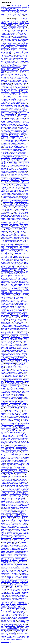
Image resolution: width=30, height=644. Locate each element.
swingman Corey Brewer (21, 51)
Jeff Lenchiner (19, 396)
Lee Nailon (14, 523)
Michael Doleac (5, 137)
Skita (14, 598)
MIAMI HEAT (6, 438)
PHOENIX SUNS (5, 85)
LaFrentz (24, 168)
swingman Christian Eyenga (22, 221)
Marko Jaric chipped (13, 600)
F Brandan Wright (5, 30)
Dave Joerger (9, 356)
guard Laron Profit (7, 421)
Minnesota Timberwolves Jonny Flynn (16, 240)
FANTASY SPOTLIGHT (7, 388)
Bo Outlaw (20, 303)
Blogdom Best (14, 601)
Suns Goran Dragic (15, 149)
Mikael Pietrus (22, 622)
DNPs (2, 473)
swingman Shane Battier (11, 507)
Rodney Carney (10, 473)
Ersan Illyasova (23, 385)
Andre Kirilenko (21, 440)
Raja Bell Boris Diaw (15, 423)
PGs (13, 6)
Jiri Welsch (13, 506)
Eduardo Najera (20, 176)
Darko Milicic (4, 253)
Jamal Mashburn (24, 272)
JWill (11, 457)
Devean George (15, 302)
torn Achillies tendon (17, 190)
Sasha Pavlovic (5, 404)
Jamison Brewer (17, 112)
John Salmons (19, 381)
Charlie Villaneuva (19, 71)
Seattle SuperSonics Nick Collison (12, 564)
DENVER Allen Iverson (7, 271)
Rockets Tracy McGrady (12, 132)
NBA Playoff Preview (23, 243)
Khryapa (4, 624)
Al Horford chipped (24, 567)
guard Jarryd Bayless (19, 539)
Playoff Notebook (16, 265)
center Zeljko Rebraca (15, 330)
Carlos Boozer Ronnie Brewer (10, 328)
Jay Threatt (14, 617)
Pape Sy (8, 102)
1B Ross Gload (21, 636)
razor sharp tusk (23, 294)
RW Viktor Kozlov (19, 231)
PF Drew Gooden (14, 177)
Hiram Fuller (20, 397)
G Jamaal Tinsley (18, 24)
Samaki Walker (6, 353)
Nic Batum (14, 335)
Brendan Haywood (7, 545)
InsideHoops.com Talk (6, 456)
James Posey (4, 359)
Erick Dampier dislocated (14, 121)
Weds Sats (16, 428)
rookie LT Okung (7, 570)
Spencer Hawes (21, 236)
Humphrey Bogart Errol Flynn (12, 14)
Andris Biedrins (5, 154)
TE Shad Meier (5, 418)
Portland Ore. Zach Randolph (8, 632)
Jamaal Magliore (16, 30)
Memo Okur (13, 319)
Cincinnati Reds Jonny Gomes (8, 10)
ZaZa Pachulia (18, 284)
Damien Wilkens (23, 140)
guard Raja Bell (14, 162)
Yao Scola (21, 368)
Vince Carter (4, 589)
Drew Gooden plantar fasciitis (16, 390)
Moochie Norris (5, 262)
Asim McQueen (23, 495)
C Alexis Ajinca (23, 77)
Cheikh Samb (20, 626)
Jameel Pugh (13, 174)
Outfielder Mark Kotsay (17, 264)
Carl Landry (17, 553)
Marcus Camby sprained (19, 41)
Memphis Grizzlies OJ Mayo (14, 410)
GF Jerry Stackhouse (20, 21)
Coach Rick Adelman (13, 595)
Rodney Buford (20, 118)
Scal (23, 382)
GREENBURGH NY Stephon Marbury (11, 293)
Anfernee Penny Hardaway (15, 422)
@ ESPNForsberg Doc (14, 384)
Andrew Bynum (18, 541)
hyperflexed (26, 407)
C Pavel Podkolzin (24, 20)
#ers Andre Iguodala (24, 161)
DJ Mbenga (18, 473)
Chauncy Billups (15, 318)
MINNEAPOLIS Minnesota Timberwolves (13, 60)
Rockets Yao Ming (24, 250)
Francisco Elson (5, 168)
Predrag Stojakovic (6, 500)
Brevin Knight (14, 385)
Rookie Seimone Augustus (13, 450)
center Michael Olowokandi (9, 33)
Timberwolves (23, 404)
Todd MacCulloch (13, 578)
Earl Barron (10, 208)
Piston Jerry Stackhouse (13, 488)
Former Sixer (13, 32)
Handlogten (10, 275)
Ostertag (4, 569)
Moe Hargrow (17, 529)
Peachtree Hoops (14, 435)
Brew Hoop (9, 316)
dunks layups (10, 466)
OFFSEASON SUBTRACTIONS (19, 193)
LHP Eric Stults (21, 230)
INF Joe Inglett (25, 504)
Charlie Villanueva (10, 475)
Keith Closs (25, 419)
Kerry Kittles (4, 290)
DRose (20, 331)
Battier (25, 525)
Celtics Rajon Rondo (22, 167)
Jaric (2, 626)
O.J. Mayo (25, 529)
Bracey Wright (19, 379)
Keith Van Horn (5, 321)
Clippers (14, 619)
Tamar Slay (14, 294)
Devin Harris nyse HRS (8, 244)
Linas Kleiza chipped (6, 297)
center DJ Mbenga (10, 45)
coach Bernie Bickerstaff (7, 498)
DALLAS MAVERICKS (7, 396)
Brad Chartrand (6, 190)
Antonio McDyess (7, 393)
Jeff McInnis (21, 192)
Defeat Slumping (24, 617)
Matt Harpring (24, 287)
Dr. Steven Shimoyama (19, 538)
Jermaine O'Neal (21, 503)
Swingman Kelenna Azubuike (19, 152)
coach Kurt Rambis (6, 220)
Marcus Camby (11, 212)
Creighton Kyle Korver (8, 341)
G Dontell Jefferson (19, 535)
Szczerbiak (3, 77)
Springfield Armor (16, 299)
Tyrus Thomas (19, 311)
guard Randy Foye (15, 82)
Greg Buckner (24, 281)
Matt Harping (11, 233)
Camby (15, 266)
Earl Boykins (18, 627)
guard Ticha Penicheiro (22, 341)
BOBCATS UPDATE (23, 143)
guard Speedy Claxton (21, 218)
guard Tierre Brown (20, 145)
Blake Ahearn (20, 344)
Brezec (2, 183)
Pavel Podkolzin (24, 162)
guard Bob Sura (5, 29)
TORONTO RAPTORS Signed (15, 178)
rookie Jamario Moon (16, 374)
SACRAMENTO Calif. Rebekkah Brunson (17, 556)
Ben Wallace (12, 624)
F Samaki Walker (19, 95)
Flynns (12, 13)
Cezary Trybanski (11, 604)
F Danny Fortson (5, 27)
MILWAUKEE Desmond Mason (16, 432)
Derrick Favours (11, 346)
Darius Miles (19, 476)
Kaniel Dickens (18, 206)
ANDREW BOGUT (11, 331)
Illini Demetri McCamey (15, 470)
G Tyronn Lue (13, 26)
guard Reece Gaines (16, 107)
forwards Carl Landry (19, 393)
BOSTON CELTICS (16, 366)
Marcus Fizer (11, 586)
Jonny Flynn (26, 340)
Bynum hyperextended (12, 352)
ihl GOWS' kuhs (11, 620)
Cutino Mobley (15, 315)
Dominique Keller (21, 564)
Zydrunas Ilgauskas (19, 492)
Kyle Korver (14, 560)
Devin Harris (17, 451)
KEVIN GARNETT (6, 378)
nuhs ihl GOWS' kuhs (12, 463)
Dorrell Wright (12, 325)
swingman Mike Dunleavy (9, 99)
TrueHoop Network (7, 492)
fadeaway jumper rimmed (19, 630)
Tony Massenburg (24, 266)
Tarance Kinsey (18, 256)
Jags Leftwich (11, 636)
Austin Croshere (5, 299)
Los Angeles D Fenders (20, 356)
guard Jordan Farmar (17, 387)
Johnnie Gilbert (24, 437)
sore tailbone (9, 614)
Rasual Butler (25, 438)
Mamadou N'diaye (18, 139)
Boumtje (27, 541)
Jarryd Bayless (24, 434)
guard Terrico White (7, 284)
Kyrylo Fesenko (5, 357)
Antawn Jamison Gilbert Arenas (9, 171)
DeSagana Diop (11, 372)
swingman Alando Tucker (15, 74)
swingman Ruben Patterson (8, 280)
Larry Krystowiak (22, 624)
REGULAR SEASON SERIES (10, 274)
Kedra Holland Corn (17, 548)
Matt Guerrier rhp (7, 451)
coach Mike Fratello (17, 394)
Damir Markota (24, 435)
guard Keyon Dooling (17, 158)
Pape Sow (12, 440)
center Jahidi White (6, 112)
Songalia (9, 428)
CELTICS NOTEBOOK (22, 579)
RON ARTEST (11, 236)
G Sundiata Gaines (23, 338)
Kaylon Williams (14, 547)
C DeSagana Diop (13, 23)
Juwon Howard (17, 570)
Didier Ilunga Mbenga (8, 429)
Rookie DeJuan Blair (6, 448)
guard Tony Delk (15, 154)
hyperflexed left (19, 306)
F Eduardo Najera (18, 46)
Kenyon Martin (18, 255)
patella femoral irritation (7, 296)
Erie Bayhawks (5, 134)
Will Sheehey (14, 404)
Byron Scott (16, 514)
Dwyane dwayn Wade (13, 146)
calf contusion (10, 176)
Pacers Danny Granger (6, 52)
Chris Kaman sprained (14, 73)
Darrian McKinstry (6, 394)
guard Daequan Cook (12, 140)
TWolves (3, 434)
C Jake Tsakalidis (7, 41)
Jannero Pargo (4, 457)
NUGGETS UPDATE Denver (8, 623)
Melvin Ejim (13, 192)
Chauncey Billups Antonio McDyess (20, 225)
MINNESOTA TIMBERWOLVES (11, 67)
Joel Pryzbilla (4, 118)
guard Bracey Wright (16, 413)
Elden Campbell (19, 271)
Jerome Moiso (10, 313)
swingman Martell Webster (18, 27)
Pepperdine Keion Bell (12, 416)
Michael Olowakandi (12, 495)
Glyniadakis (14, 357)
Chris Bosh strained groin (9, 534)
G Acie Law (20, 233)
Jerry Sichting (15, 369)
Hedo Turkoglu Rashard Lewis (21, 199)
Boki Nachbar (25, 327)
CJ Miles (22, 399)
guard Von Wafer (15, 391)
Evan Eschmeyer (5, 334)
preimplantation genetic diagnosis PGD (17, 7)
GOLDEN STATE (25, 428)
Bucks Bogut (4, 142)
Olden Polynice (16, 227)
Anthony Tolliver (22, 26)
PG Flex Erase (9, 8)
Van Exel (15, 542)
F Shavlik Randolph (7, 522)
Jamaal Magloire (22, 309)
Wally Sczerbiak (14, 224)
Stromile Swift (4, 174)
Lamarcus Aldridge (17, 189)
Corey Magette (4, 319)
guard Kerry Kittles (24, 283)
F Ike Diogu (10, 71)
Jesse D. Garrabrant (10, 626)
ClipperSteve (4, 611)
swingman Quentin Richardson (10, 198)
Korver (10, 266)
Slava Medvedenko (7, 195)
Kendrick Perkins (10, 344)
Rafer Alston (22, 357)
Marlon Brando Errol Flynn (16, 16)
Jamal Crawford (5, 573)
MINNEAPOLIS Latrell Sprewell (9, 70)
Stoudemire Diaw (16, 409)
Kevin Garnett (4, 242)
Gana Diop (20, 269)
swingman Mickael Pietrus (9, 143)
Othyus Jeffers (10, 447)
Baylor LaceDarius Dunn (7, 602)
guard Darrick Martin (6, 46)
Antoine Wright (22, 319)
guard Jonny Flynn (10, 58)
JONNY (24, 8)
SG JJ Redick (24, 29)
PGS (16, 6)
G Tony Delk (11, 55)
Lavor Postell (6, 343)
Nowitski (13, 309)
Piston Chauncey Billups (19, 561)
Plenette (8, 613)
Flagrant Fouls (19, 585)
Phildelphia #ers (5, 283)
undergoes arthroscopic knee (8, 566)
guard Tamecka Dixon (8, 205)
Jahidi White (14, 111)
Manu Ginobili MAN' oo (16, 290)
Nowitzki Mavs (6, 487)
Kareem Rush (6, 409)
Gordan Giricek (21, 475)
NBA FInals (15, 582)
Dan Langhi (22, 93)
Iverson (19, 491)
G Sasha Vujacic (11, 303)
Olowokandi (14, 283)
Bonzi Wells (13, 242)
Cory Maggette (12, 89)
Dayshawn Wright (11, 481)
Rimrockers (23, 482)
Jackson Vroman (11, 462)
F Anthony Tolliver (19, 52)
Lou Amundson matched (20, 170)
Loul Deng (22, 573)
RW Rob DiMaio (9, 381)
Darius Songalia (12, 161)
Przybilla (5, 200)
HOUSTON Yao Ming (18, 613)
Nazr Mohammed (10, 347)
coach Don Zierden (7, 472)
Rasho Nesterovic (5, 617)
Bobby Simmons (5, 315)
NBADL (4, 164)
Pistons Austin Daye (19, 181)
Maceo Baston (14, 262)
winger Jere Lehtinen (21, 447)
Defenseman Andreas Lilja (7, 308)
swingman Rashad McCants (19, 500)
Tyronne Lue (6, 184)
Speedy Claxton (12, 406)
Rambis (25, 403)
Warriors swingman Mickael (8, 269)
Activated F (17, 195)
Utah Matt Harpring (16, 337)
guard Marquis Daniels (23, 566)
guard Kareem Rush (23, 89)
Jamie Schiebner (10, 350)
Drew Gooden (10, 400)
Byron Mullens (24, 547)
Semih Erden (25, 195)
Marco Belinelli (10, 588)
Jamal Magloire (12, 126)
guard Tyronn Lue (10, 167)
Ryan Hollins (15, 362)
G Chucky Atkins (10, 63)
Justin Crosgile (25, 391)
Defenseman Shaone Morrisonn (9, 324)
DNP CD (16, 203)
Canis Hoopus (19, 484)
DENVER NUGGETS (18, 85)
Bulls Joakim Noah (16, 525)
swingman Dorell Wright (7, 484)
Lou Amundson (6, 362)
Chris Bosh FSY (12, 607)
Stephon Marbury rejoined (13, 382)
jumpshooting (4, 431)
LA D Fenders (4, 403)
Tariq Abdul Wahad (7, 181)
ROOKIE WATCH (20, 313)
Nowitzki (8, 630)
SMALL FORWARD (8, 557)
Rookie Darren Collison (7, 95)
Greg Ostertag (6, 130)
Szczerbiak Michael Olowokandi (9, 469)
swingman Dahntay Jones (17, 136)
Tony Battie (4, 470)
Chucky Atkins (14, 272)
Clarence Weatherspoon (20, 456)
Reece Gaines (15, 594)
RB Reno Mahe (10, 363)
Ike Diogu (27, 256)
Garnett (18, 280)
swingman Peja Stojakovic (7, 86)
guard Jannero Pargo (6, 598)
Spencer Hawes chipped (7, 610)
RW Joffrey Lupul (21, 372)
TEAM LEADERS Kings (13, 572)
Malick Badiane (14, 605)
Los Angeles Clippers (8, 252)
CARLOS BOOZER (11, 415)
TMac (19, 607)
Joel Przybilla (25, 237)
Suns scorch (8, 83)
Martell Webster (23, 268)
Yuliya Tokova (23, 416)
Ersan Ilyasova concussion (17, 134)
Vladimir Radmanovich (14, 110)
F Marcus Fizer (25, 39)
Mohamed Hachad (20, 602)
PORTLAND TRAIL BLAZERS (9, 250)
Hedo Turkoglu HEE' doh (14, 516)
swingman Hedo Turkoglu (20, 83)
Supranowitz (5, 337)
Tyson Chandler (5, 193)
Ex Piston (9, 529)
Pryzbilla (12, 118)
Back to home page (6, 642)
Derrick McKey (10, 579)
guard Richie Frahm (16, 79)
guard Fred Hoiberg (16, 130)
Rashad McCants (24, 507)
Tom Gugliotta (22, 501)
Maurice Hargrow (11, 338)
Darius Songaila (20, 209)
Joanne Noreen (4, 374)
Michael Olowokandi (15, 403)
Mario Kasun (9, 305)
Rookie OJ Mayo (18, 448)
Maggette (3, 146)
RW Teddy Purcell (24, 23)
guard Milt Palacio (25, 183)
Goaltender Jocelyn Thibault (20, 220)
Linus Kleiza (21, 99)
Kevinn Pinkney (5, 512)
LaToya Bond (6, 465)
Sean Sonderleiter (24, 142)
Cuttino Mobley (6, 288)
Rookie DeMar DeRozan (15, 359)
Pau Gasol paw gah (11, 365)
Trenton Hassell (15, 137)
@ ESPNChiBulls (7, 199)
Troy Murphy (6, 187)
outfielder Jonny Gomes (16, 11)
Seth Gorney (14, 573)
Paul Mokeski (9, 407)
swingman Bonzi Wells (17, 64)
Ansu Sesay (26, 491)
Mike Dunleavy (5, 519)
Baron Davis (25, 450)
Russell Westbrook (24, 633)
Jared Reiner (20, 58)
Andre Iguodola (6, 619)
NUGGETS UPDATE (15, 371)
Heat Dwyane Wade (15, 98)
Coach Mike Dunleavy (6, 563)
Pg (24, 6)
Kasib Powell (4, 237)
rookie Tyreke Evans (18, 217)
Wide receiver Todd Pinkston (8, 156)
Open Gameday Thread (12, 583)
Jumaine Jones (25, 200)
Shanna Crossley (20, 498)
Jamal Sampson (23, 560)
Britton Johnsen (11, 211)
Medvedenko (18, 614)
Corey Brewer (15, 228)
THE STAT (22, 239)
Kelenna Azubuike (7, 214)
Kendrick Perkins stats (22, 212)
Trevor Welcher (24, 198)
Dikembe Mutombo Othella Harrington (17, 597)
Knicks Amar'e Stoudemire (19, 353)
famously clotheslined (6, 553)
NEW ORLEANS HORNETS (13, 49)
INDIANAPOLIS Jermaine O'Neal (10, 482)
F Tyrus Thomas (15, 180)
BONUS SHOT (14, 616)
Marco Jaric (25, 98)
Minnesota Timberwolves (12, 287)
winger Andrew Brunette (19, 467)
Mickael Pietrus (24, 333)
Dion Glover (11, 218)
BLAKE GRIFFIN (7, 90)
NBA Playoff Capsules (19, 322)
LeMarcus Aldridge (6, 561)
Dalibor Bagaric (5, 391)
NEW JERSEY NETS (15, 340)
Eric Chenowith (13, 124)
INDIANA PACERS (16, 286)
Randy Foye (26, 423)
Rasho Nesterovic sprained (14, 159)
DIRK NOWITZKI (6, 582)
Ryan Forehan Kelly (24, 520)
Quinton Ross (4, 494)
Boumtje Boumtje (25, 196)
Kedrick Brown (6, 227)
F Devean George (16, 96)
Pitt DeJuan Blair (14, 431)
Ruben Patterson (24, 485)
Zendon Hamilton (22, 156)
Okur (16, 426)
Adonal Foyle (8, 479)
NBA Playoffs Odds (23, 623)
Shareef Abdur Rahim (17, 465)
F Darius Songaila (13, 43)
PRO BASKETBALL (13, 629)
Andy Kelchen (24, 137)
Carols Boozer (10, 412)
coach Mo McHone (13, 532)
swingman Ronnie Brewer (15, 108)
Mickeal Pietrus (13, 278)
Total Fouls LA (15, 39)
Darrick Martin (18, 258)
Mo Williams (14, 567)
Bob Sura (11, 569)
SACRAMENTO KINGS (15, 164)
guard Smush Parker (11, 368)
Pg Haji (15, 8)
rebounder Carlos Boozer (7, 209)
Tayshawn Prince (7, 580)
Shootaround (14, 633)
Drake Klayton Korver (23, 526)
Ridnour (13, 512)
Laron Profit (5, 300)
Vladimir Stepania (5, 261)
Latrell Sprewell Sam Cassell (19, 104)
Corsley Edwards (16, 92)
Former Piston (6, 548)
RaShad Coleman (10, 517)
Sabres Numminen (19, 457)
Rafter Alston (22, 111)
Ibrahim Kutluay (19, 466)
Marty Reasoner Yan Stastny (17, 550)
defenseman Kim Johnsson (8, 503)
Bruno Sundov (19, 247)
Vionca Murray (11, 558)
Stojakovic (23, 133)
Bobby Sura (20, 211)
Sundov (11, 379)
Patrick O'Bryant (20, 429)
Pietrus (16, 563)
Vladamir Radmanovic (23, 592)
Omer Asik (5, 440)
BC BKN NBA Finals (6, 255)
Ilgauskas (27, 360)
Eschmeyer (3, 390)
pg (22, 6)
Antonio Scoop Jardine (8, 528)
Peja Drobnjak (13, 80)
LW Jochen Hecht (20, 275)
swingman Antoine (18, 460)
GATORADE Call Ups (6, 426)
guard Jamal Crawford (20, 305)
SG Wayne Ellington (8, 21)
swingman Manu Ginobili (9, 491)
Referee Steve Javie (16, 478)
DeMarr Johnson (24, 203)
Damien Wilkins (20, 259)
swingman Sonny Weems (7, 355)
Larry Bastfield (21, 481)
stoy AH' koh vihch (11, 120)
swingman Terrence (6, 467)
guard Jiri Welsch (14, 375)
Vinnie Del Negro (24, 463)
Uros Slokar (5, 162)
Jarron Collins (16, 102)
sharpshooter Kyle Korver (21, 472)
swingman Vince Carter (7, 306)
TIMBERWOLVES (21, 509)
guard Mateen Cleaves (6, 170)
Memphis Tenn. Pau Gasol (7, 551)
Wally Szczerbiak (23, 76)
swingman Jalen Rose (19, 297)
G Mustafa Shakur (11, 129)
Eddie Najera (9, 51)
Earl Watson (17, 327)
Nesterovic (26, 470)
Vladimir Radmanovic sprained (10, 196)
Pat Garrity (18, 557)
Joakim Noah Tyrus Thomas (9, 268)
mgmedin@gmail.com (22, 551)
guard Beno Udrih (14, 437)
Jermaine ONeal (23, 117)
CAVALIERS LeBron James (8, 243)
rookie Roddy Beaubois (7, 231)
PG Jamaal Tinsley (7, 327)
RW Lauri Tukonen (15, 300)
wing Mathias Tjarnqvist (16, 215)
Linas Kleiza (4, 510)
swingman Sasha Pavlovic (22, 569)
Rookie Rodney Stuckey (20, 214)
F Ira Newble (14, 54)
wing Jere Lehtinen (16, 184)
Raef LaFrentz (4, 149)
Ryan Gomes (6, 239)
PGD (19, 6)
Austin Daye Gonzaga (12, 513)
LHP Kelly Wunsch (21, 517)
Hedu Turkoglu (23, 171)
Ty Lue (9, 514)
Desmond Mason (14, 101)
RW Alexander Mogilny (23, 620)
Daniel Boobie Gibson (8, 509)
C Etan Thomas (5, 79)
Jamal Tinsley (4, 215)
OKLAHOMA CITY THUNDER (14, 291)
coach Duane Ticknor (15, 494)
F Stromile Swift (16, 38)
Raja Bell (19, 347)
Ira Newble (9, 322)
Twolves (18, 453)
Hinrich (10, 539)
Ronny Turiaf (4, 441)
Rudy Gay (24, 572)
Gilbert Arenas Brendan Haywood (15, 377)
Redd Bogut (19, 360)
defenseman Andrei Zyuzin (13, 638)
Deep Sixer (15, 443)
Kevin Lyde (8, 217)
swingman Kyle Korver (7, 173)
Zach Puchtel (18, 400)
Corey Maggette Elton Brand (15, 639)
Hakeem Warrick (12, 115)
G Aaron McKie (11, 60)
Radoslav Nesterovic (12, 127)
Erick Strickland (13, 142)
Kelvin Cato (25, 92)
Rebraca (25, 96)
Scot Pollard (26, 187)
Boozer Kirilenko (5, 158)
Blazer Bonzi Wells (13, 485)
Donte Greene (23, 469)
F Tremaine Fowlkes (12, 401)
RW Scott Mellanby (7, 258)
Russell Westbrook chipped (12, 490)
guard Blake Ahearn (6, 42)
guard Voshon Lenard (6, 105)
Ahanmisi (20, 534)
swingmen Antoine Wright (18, 249)
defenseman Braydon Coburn (8, 526)
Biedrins (3, 541)
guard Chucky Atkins (24, 32)
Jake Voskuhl (6, 294)
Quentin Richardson (7, 206)
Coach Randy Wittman (20, 155)
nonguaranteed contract (7, 497)
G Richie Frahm (15, 29)
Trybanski (5, 437)
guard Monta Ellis (20, 510)
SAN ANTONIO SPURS (7, 311)
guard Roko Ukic (5, 387)
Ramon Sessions (23, 523)
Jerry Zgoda (15, 333)
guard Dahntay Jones (8, 202)
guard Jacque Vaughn (20, 173)
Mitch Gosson (15, 281)
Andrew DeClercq (5, 96)
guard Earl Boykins (12, 76)
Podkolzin (15, 93)
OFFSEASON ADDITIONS (19, 261)
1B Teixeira (23, 583)
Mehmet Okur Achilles (12, 183)
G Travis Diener (8, 148)
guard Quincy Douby (11, 520)
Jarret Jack (10, 541)
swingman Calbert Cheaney (8, 397)
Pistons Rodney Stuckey (15, 312)
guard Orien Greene (15, 237)
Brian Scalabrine (15, 459)
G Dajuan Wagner (23, 65)
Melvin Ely (4, 73)
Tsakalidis (5, 435)
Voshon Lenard (6, 594)
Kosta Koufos (15, 334)
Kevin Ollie (9, 203)
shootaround (23, 441)
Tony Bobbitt (14, 399)
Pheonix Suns (6, 335)
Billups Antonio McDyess (23, 544)
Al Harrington (19, 388)
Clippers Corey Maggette (22, 205)
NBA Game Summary (21, 252)
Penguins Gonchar (5, 531)
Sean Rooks (26, 293)
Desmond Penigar (5, 443)
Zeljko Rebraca (20, 63)
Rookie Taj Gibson (23, 335)
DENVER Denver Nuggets (9, 622)
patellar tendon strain (19, 105)
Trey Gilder (11, 476)
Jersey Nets (20, 512)
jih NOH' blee (20, 86)
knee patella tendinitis (19, 68)
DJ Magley (3, 406)
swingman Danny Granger (7, 35)
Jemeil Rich (18, 536)
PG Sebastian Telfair (12, 20)
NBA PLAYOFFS (23, 454)
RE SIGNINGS (18, 316)
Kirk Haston (14, 239)
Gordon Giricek (6, 93)
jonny (20, 8)
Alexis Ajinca (14, 234)
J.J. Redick (11, 186)
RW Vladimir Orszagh (11, 349)
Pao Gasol (27, 189)
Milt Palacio (18, 407)
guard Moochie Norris (16, 57)
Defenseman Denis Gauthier (15, 444)
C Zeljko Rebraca (7, 139)
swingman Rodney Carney (9, 222)
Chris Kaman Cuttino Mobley (16, 608)
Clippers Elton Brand (8, 145)
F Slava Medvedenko (14, 200)
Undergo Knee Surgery (20, 497)
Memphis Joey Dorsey (14, 504)
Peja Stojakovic (6, 189)
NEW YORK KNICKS (12, 576)
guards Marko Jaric (20, 425)
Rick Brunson (17, 421)
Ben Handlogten (18, 36)
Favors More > (25, 180)
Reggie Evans (14, 519)
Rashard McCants (18, 90)
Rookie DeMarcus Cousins (14, 123)
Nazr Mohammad (7, 542)
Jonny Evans (20, 10)
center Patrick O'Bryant (7, 221)
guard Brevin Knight (11, 114)
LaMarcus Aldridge (20, 610)
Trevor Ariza (24, 318)
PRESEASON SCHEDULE (16, 589)
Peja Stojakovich (11, 592)
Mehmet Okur (23, 401)
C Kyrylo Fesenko (7, 24)
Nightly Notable (20, 55)
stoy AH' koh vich (15, 168)
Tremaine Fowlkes (20, 208)
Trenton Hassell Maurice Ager (8, 501)
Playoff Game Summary (21, 296)
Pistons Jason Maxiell (20, 148)
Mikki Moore (20, 35)
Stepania (20, 115)
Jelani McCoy (4, 98)
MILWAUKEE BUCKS (22, 186)
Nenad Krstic (11, 165)
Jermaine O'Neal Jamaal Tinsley (18, 253)
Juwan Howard (16, 438)
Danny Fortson (4, 605)
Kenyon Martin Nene (23, 129)
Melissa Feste (4, 340)
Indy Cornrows (13, 611)
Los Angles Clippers (7, 425)
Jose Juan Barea (24, 352)
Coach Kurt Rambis (22, 45)
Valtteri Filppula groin (24, 325)
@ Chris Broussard (16, 343)
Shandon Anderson (7, 635)
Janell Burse (25, 299)
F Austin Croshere (13, 77)
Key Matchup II (18, 545)
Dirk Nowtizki (22, 33)
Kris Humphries (25, 490)
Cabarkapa (19, 412)
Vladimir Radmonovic (19, 580)
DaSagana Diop (24, 224)
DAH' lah (22, 601)
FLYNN (17, 13)
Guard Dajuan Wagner (20, 87)
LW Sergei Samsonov (11, 117)
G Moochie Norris (12, 454)
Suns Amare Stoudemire (12, 246)
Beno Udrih (11, 544)
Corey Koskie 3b (14, 441)
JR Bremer (10, 247)
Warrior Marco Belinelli (7, 585)
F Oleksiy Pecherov (16, 187)
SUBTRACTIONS (22, 604)
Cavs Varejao (14, 48)
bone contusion (14, 418)
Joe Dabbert (21, 242)
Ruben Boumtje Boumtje (19, 288)
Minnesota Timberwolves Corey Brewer (11, 277)
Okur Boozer (17, 419)
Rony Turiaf (5, 506)
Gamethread (23, 616)
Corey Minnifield (5, 525)
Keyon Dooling (24, 532)
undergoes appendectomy (15, 445)
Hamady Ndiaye (15, 321)
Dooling (11, 510)
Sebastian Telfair (10, 360)
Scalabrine (3, 233)
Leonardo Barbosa (18, 378)
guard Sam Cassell (10, 230)
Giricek (3, 604)
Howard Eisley (24, 334)
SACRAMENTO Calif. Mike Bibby (10, 575)
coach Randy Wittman (13, 434)
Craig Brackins (23, 278)
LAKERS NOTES (14, 591)
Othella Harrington (14, 133)
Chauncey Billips (12, 65)
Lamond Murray (20, 588)
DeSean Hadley (10, 453)
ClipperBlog (5, 567)
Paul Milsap (9, 627)
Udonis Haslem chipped (7, 536)
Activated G (5, 225)
